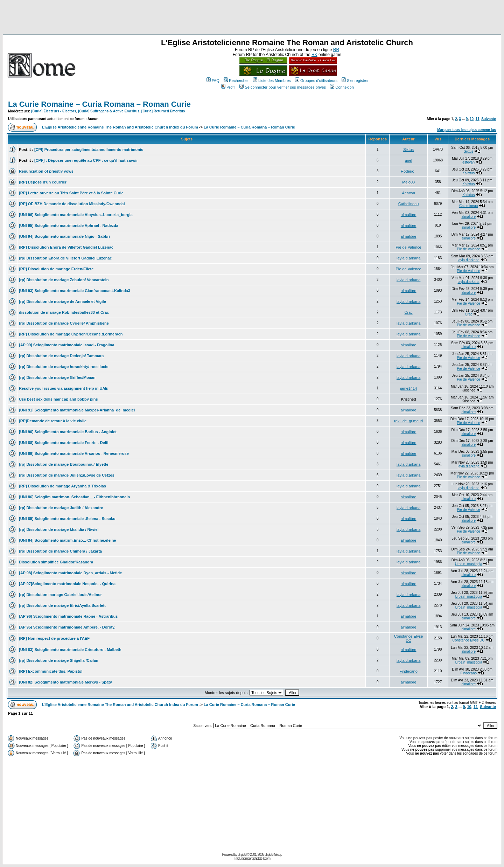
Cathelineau (409, 204)
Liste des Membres (272, 81)
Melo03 (408, 182)
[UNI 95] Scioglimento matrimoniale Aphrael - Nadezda (69, 226)
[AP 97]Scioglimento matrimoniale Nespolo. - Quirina (67, 584)
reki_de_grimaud (408, 421)
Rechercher (236, 81)
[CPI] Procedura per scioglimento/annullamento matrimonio (89, 150)
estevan (468, 162)
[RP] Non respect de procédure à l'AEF (54, 638)
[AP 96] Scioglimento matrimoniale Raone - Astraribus (68, 616)
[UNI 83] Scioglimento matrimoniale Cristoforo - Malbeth (70, 650)
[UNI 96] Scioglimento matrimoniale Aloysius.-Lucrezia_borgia (76, 215)
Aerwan (408, 193)
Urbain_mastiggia (469, 564)
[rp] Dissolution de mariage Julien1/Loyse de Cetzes (67, 475)
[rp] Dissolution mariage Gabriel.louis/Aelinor (60, 595)
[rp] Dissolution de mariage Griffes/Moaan (57, 377)
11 (478, 119)
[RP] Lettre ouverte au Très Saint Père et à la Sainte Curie (71, 193)
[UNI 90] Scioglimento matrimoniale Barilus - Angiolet (68, 432)
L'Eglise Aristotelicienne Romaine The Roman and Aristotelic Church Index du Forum (120, 127)
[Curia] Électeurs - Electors (54, 111)
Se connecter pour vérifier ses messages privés (283, 87)
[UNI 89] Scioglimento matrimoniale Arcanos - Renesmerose (74, 453)
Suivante (489, 119)
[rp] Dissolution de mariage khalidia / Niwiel (59, 529)
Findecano (408, 671)
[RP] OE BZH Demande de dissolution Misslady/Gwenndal (72, 204)
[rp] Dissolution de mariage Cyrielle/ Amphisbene (64, 323)
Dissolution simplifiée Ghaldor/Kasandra (56, 562)
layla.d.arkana (409, 258)
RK (314, 55)
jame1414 (408, 388)
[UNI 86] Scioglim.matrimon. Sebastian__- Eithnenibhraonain (74, 497)
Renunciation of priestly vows (46, 171)
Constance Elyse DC (409, 638)
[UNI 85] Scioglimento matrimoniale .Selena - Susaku (67, 519)
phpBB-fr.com (262, 858)
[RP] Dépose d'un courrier (43, 182)
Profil (228, 87)
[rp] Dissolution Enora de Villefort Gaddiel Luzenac (65, 258)
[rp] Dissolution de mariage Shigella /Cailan (59, 660)
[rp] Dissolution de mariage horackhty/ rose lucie (64, 367)
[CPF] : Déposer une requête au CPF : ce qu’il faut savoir (86, 160)
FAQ (213, 81)
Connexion (342, 87)
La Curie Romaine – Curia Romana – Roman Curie (99, 104)
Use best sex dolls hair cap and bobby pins (58, 399)
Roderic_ (408, 171)
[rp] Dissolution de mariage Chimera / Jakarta (60, 551)
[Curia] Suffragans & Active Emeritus (109, 111)
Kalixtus (468, 173)
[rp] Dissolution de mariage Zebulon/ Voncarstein (64, 280)
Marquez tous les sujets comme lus (467, 130)
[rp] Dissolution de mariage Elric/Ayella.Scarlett (62, 605)
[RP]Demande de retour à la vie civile (53, 421)
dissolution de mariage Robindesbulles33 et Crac (64, 312)
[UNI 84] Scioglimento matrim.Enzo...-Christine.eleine (68, 540)
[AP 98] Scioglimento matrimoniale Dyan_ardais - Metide (70, 573)
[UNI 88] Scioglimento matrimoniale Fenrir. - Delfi (64, 443)
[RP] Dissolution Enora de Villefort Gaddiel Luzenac (66, 247)
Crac (409, 312)
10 (472, 119)
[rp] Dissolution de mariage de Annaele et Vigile (62, 301)
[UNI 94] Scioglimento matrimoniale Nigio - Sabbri (64, 236)
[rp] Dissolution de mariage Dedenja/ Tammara (61, 356)
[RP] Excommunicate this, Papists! (51, 671)
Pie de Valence (409, 247)
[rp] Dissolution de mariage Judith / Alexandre (61, 508)
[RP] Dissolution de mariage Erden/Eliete (56, 269)
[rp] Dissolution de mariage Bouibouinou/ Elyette (64, 464)
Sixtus (408, 150)
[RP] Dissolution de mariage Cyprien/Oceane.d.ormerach (71, 334)
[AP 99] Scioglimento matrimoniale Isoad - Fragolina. (67, 345)
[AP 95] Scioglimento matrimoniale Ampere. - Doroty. (67, 627)
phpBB (242, 855)
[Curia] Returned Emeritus (163, 111)
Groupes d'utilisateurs (316, 81)
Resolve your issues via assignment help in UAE (63, 388)
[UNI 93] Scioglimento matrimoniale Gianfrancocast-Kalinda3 (75, 291)
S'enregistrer (355, 81)
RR (336, 50)
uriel (409, 160)
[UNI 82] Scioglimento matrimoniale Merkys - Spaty (65, 682)
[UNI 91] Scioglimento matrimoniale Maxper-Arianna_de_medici (77, 410)
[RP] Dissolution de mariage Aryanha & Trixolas (62, 486)
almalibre (409, 215)
